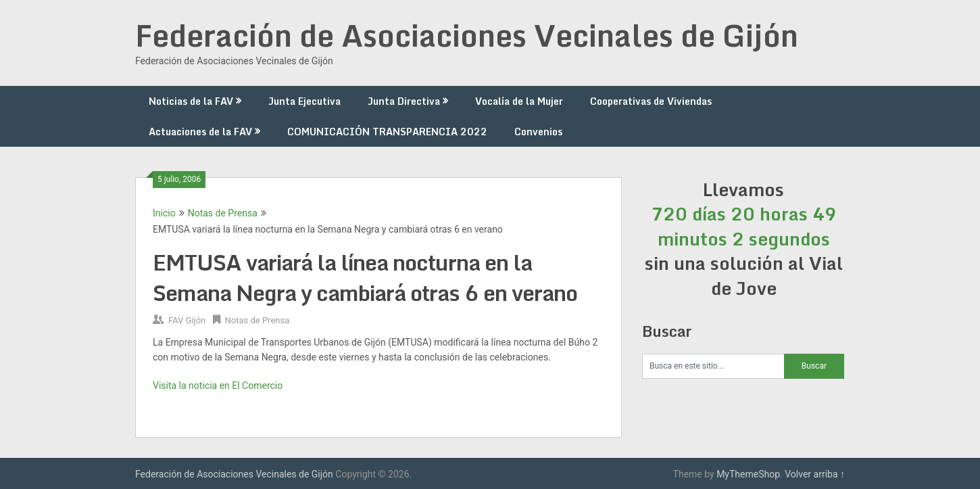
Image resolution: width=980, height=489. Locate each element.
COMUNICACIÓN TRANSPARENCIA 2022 (387, 132)
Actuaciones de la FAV (200, 132)
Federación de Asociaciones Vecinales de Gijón (467, 35)
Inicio (164, 213)
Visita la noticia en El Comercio (218, 386)
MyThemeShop (748, 474)
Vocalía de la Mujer (519, 101)
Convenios (538, 132)
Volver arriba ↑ (815, 474)
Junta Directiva (404, 101)
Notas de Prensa (223, 213)
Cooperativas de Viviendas (651, 101)
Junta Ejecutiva (304, 101)
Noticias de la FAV (191, 101)
